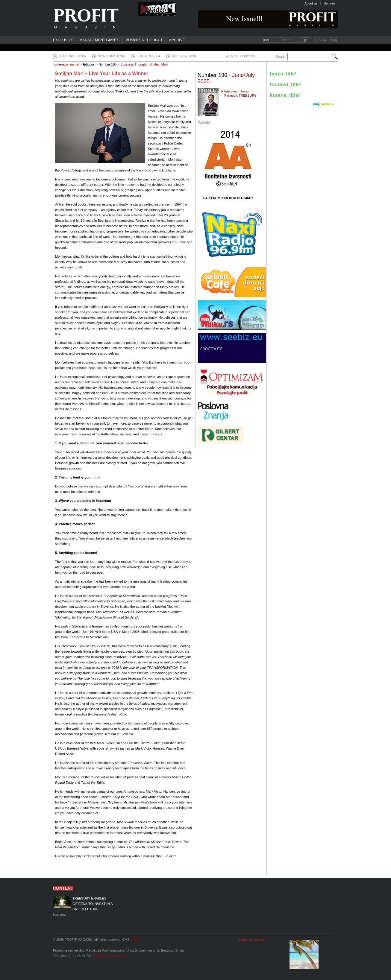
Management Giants (99, 40)
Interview (87, 906)
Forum (321, 40)
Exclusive (63, 40)
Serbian (329, 3)
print (234, 56)
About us (311, 3)
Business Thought (144, 40)
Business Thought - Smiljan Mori (144, 64)
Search (281, 57)
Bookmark (248, 56)
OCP (135, 940)
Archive (177, 40)
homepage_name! (66, 64)
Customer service (251, 940)
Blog (334, 40)
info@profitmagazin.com (111, 956)
